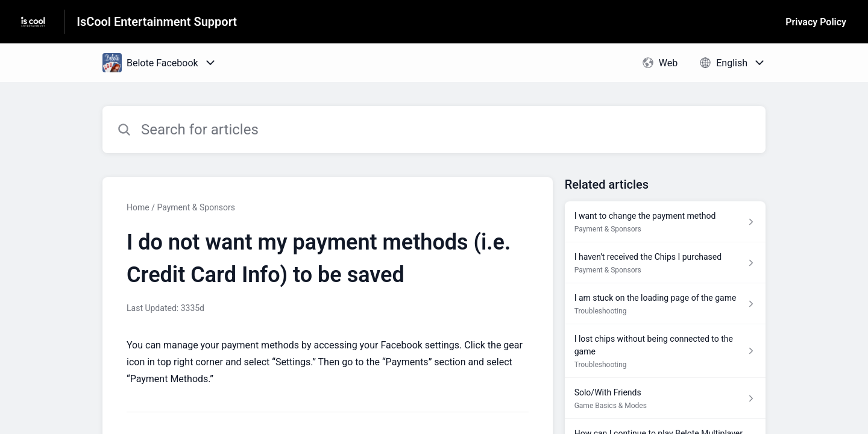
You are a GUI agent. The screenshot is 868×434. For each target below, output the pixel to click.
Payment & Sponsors (196, 207)
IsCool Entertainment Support (157, 22)
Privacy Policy (816, 22)
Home (138, 207)
